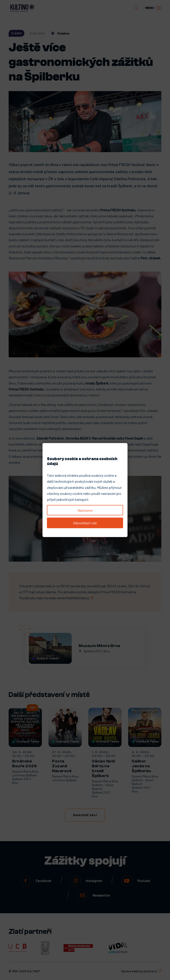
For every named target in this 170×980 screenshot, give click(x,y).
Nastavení (85, 510)
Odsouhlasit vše (85, 523)
